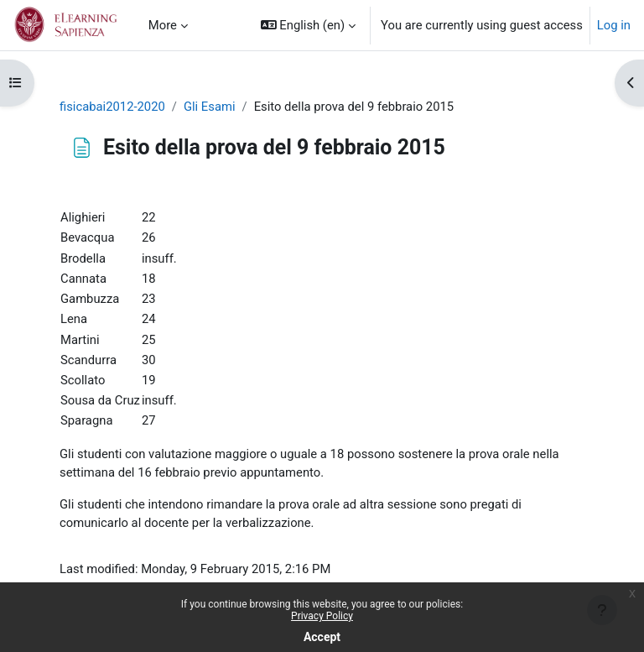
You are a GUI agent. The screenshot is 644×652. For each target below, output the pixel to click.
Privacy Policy (322, 616)
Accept (322, 637)
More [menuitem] (163, 25)
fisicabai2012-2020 (112, 107)
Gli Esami (210, 107)
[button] (308, 25)
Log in (614, 25)
